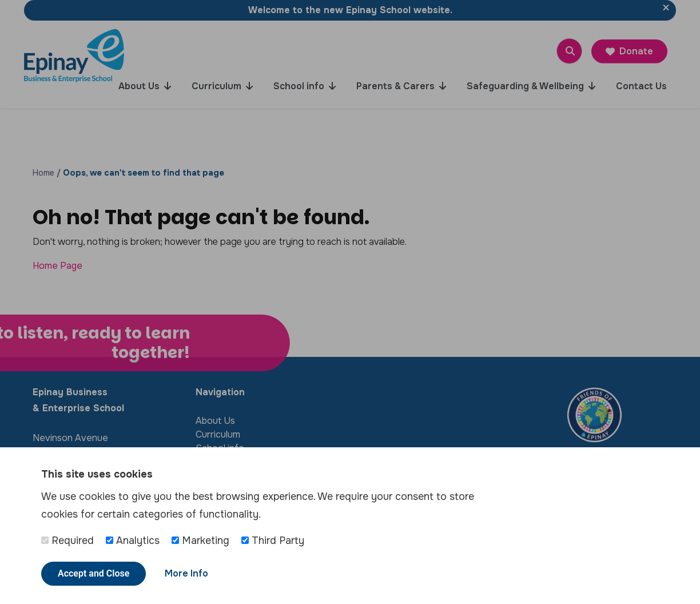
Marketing (200, 541)
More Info (186, 573)
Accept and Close (94, 573)
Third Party (273, 541)
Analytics (133, 541)
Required (67, 541)
